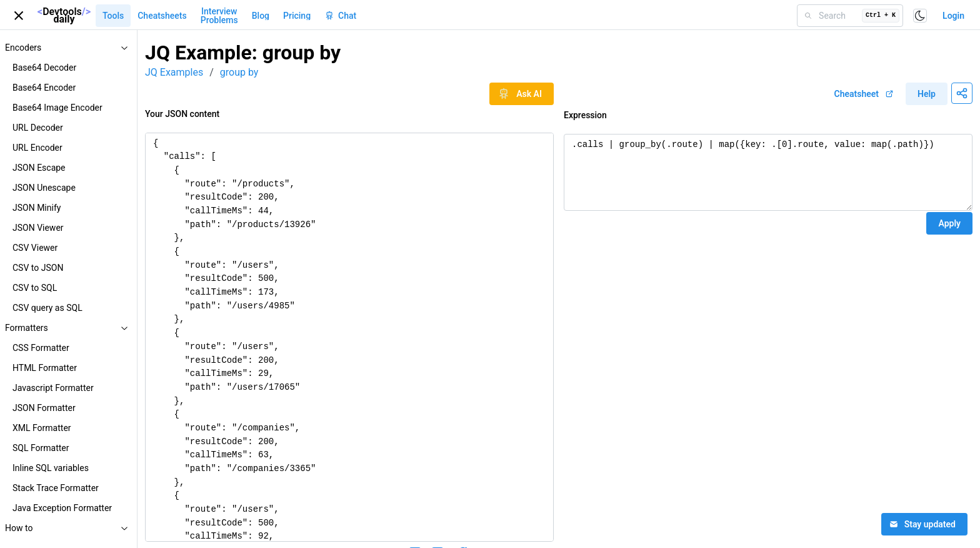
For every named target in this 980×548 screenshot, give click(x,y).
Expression (585, 115)
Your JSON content (182, 114)
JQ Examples (174, 73)
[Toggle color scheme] (920, 16)
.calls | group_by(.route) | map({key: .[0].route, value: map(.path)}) (768, 172)
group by (239, 73)
